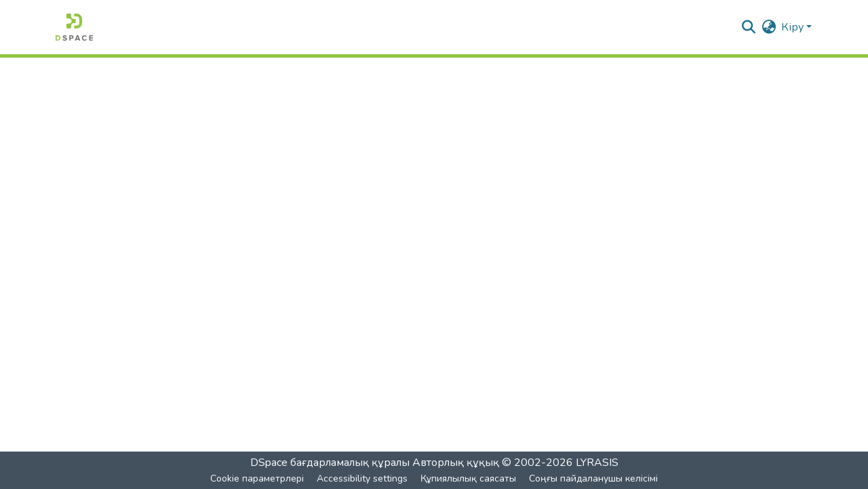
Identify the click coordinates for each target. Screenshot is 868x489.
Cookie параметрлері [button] (257, 478)
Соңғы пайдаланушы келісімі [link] (593, 478)
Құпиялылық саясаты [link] (468, 478)
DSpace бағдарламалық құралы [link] (330, 463)
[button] (74, 27)
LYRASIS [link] (597, 463)
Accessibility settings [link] (362, 478)
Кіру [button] (794, 27)
